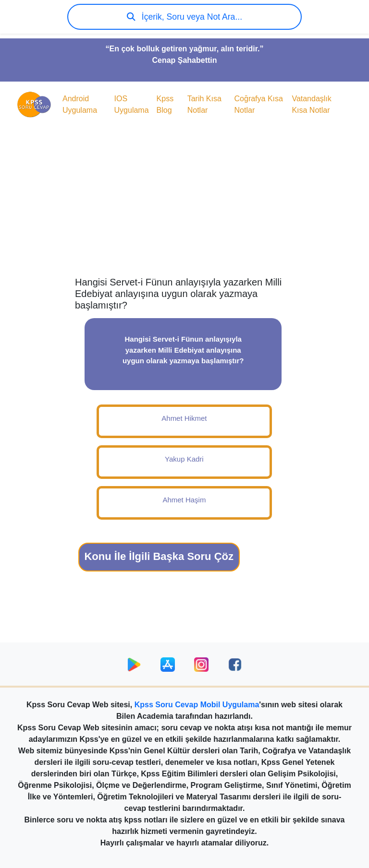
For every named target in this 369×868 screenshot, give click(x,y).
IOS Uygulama (132, 104)
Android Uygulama (80, 104)
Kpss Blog (165, 104)
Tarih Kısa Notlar (204, 104)
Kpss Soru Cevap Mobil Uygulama (197, 705)
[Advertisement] (184, 200)
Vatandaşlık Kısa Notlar (311, 104)
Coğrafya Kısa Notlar (259, 104)
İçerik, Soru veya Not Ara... (184, 17)
